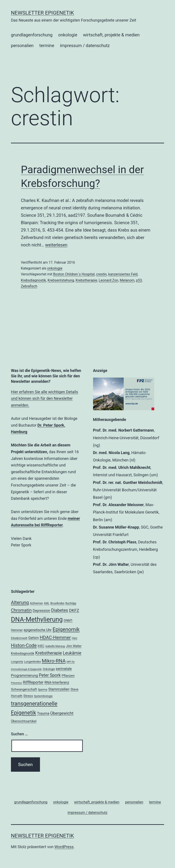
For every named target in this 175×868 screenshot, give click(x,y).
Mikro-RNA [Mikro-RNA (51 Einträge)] (54, 661)
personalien (22, 46)
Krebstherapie (86, 280)
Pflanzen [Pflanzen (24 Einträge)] (68, 676)
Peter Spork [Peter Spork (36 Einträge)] (50, 675)
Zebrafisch (29, 286)
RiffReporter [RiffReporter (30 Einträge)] (33, 682)
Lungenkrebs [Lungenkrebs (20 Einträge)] (32, 662)
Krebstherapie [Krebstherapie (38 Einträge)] (49, 653)
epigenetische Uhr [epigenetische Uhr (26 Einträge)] (38, 630)
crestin (101, 274)
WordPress (64, 847)
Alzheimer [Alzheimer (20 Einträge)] (36, 603)
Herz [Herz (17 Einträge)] (75, 638)
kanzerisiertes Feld (123, 274)
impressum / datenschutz (85, 46)
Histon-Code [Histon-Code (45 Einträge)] (24, 645)
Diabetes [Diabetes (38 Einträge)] (60, 610)
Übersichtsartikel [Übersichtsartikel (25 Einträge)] (24, 721)
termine (47, 46)
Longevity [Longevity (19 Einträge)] (17, 662)
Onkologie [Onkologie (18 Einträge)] (49, 669)
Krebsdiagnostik (34, 280)
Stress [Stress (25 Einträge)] (28, 696)
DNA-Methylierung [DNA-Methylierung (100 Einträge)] (37, 619)
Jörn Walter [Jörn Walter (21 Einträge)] (74, 646)
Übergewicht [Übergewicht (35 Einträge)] (62, 713)
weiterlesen (56, 245)
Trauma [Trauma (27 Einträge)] (43, 713)
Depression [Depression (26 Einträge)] (41, 611)
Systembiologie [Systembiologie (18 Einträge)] (43, 696)
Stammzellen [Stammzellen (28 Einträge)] (59, 689)
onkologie (68, 35)
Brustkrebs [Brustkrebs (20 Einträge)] (57, 603)
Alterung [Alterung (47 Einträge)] (20, 603)
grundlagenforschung (32, 35)
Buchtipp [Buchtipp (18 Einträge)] (71, 603)
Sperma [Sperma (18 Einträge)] (42, 689)
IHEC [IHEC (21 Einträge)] (41, 646)
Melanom (127, 280)
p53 (139, 280)
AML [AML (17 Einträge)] (47, 603)
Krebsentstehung (61, 280)
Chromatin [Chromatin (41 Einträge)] (21, 610)
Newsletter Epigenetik (42, 13)
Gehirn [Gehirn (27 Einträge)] (34, 638)
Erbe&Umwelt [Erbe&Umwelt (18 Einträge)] (19, 638)
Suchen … (19, 734)
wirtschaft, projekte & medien (111, 35)
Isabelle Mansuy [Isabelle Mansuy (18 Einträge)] (55, 646)
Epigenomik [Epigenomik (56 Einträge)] (66, 629)
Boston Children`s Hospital (74, 274)
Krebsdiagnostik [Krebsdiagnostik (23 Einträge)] (23, 653)
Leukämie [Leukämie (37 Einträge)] (72, 653)
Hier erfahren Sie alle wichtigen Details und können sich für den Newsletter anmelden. (44, 398)
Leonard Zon (108, 280)
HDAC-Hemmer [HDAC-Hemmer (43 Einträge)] (55, 637)
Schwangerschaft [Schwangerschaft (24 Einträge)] (24, 689)
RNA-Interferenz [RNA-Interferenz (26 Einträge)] (57, 682)
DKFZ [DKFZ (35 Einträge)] (74, 610)
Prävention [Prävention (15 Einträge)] (16, 683)
